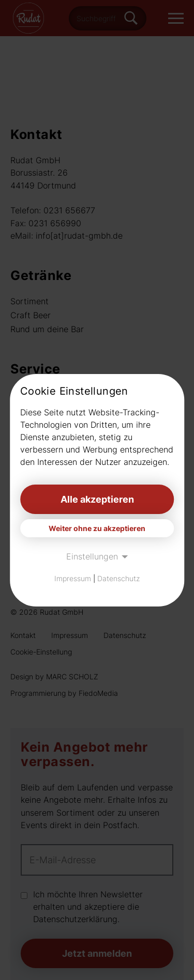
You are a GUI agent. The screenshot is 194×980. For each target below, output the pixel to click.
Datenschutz (118, 578)
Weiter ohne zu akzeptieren (97, 528)
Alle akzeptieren (97, 499)
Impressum (73, 578)
